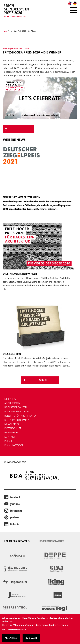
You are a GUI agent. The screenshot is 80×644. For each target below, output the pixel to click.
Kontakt (10, 437)
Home (5, 31)
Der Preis (10, 399)
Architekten (12, 403)
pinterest (15, 517)
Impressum (11, 433)
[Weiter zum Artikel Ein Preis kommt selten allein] (39, 178)
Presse (8, 441)
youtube (15, 504)
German (75, 4)
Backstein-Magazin (17, 412)
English (70, 4)
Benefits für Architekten (21, 416)
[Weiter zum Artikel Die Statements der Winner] (39, 257)
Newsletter (12, 424)
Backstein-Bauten (16, 407)
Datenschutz (13, 428)
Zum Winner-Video (20, 129)
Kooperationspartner (18, 420)
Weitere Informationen (14, 632)
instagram (16, 511)
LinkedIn (15, 524)
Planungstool (14, 445)
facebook (15, 497)
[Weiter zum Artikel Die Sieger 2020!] (39, 335)
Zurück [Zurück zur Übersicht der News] (43, 380)
